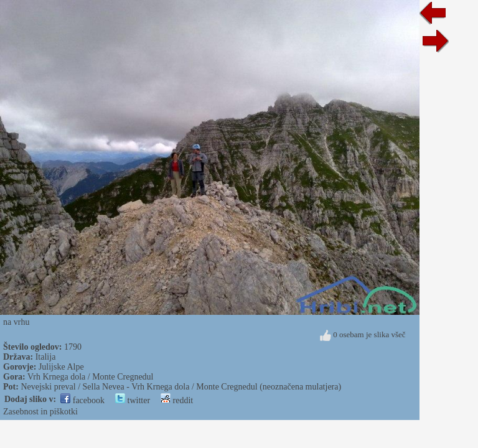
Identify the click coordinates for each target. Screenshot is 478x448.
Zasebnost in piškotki (40, 412)
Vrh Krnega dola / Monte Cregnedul (91, 377)
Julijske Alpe (61, 367)
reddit (177, 400)
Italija (46, 357)
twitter (133, 400)
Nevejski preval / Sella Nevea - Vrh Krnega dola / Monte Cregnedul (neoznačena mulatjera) (181, 387)
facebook (82, 400)
